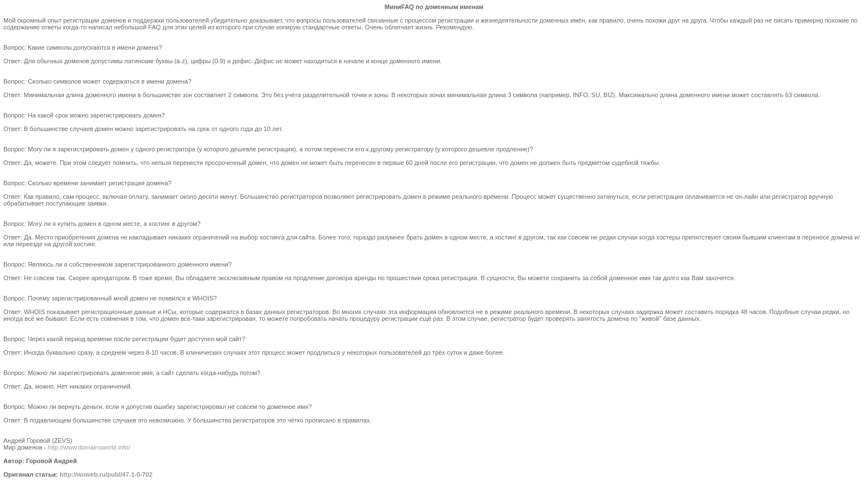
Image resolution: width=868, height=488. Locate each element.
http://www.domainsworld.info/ (89, 447)
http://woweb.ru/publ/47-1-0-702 (106, 474)
